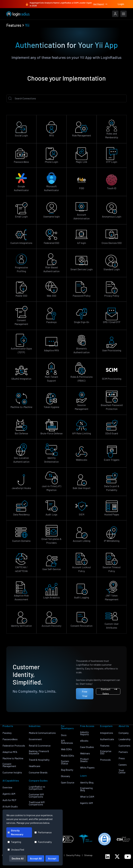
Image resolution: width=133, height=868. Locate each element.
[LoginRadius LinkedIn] (108, 857)
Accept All (36, 858)
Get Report (101, 4)
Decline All (18, 858)
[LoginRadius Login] (115, 14)
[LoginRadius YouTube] (128, 857)
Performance (43, 832)
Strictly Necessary (15, 832)
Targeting (14, 842)
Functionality (43, 842)
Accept (52, 858)
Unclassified (16, 849)
